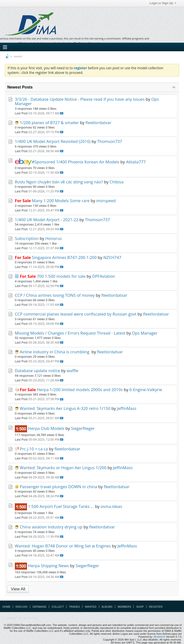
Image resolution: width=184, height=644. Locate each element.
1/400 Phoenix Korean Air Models (88, 162)
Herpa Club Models (46, 428)
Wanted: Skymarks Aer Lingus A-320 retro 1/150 (65, 408)
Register (156, 607)
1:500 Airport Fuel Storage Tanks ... (61, 506)
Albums (107, 607)
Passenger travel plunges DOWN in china (58, 487)
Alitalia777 (136, 162)
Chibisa (117, 182)
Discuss (22, 607)
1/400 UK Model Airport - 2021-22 (47, 220)
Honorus (53, 238)
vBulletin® (159, 637)
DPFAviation (104, 276)
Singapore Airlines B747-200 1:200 (64, 257)
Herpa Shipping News (48, 566)
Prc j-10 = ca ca (34, 449)
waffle (73, 371)
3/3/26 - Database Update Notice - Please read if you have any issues (80, 99)
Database (39, 607)
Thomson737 (110, 141)
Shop (140, 607)
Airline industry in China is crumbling (55, 352)
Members (124, 607)
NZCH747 (112, 257)
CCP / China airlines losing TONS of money (55, 295)
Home (6, 607)
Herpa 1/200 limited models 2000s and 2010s (80, 390)
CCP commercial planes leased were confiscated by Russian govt (76, 314)
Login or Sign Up (163, 3)
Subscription (27, 238)
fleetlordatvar (98, 123)
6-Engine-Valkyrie (146, 390)
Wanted (91, 607)
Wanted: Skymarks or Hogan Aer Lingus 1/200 (63, 468)
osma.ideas (111, 506)
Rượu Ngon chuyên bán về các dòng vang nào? (59, 182)
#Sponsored (35, 162)
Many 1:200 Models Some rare (61, 201)
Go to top (30, 618)
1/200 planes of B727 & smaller (49, 123)
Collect (58, 607)
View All (18, 589)
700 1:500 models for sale (61, 276)
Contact (11, 618)
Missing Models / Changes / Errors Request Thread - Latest (70, 333)
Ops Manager (145, 333)
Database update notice (37, 371)
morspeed (106, 201)
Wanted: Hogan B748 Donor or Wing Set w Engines (63, 546)
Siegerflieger (83, 428)
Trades (74, 607)
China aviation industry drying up (51, 527)
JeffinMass (127, 408)
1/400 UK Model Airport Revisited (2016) (53, 141)
